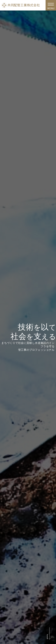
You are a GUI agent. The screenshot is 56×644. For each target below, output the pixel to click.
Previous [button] (3, 333)
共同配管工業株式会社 (21, 5)
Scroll (47, 637)
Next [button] (53, 333)
